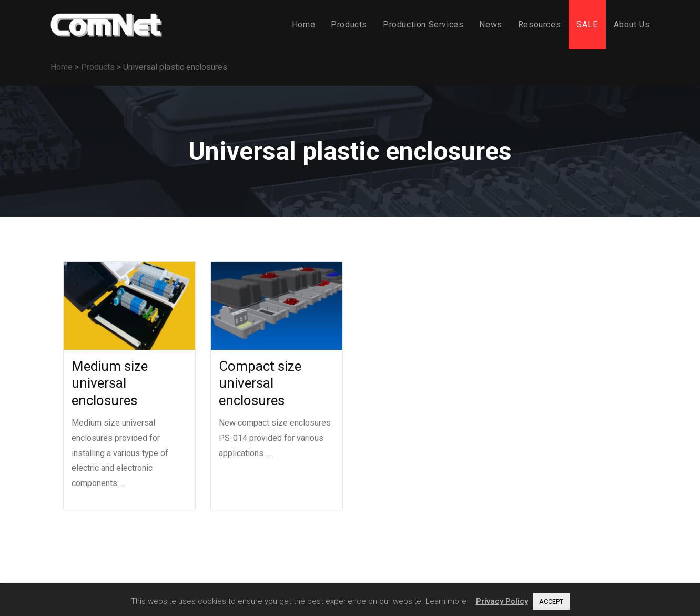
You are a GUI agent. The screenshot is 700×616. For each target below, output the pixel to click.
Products (98, 67)
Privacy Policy (502, 601)
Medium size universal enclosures (110, 383)
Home (62, 67)
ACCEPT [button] (551, 602)
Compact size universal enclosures (260, 383)
